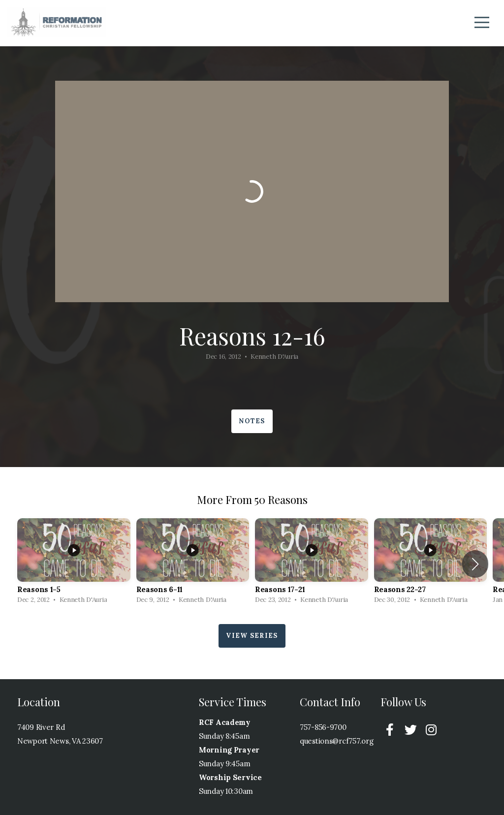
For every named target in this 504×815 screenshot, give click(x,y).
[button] (475, 564)
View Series (252, 636)
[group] (74, 564)
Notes (252, 421)
